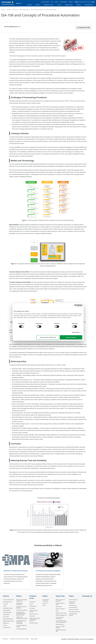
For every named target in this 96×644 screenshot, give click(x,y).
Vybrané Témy (69, 5)
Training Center (73, 607)
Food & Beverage (7, 615)
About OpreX (59, 609)
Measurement (33, 608)
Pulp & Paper (6, 617)
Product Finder (72, 610)
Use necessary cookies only (48, 337)
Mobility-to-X (6, 625)
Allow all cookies (71, 337)
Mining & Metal (7, 612)
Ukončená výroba (34, 625)
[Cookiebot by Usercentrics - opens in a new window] (75, 305)
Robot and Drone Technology (60, 620)
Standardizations (60, 626)
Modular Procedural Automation (16, 571)
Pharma (5, 627)
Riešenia (38, 5)
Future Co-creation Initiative (60, 629)
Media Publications (24, 10)
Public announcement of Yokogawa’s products (35, 622)
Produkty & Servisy (48, 5)
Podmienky (5, 641)
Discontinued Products (74, 614)
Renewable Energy (8, 610)
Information (32, 604)
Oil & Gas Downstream (9, 602)
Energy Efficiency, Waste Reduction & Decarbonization (21, 616)
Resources (15, 10)
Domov (3, 10)
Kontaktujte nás (89, 5)
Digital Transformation (61, 615)
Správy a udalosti (45, 2)
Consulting (32, 611)
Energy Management (21, 631)
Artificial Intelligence (61, 617)
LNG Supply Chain (7, 604)
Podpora (78, 5)
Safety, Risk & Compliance (20, 606)
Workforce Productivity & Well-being (22, 602)
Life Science (32, 618)
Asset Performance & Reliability (21, 609)
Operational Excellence (22, 612)
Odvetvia (29, 5)
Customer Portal (73, 612)
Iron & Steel (6, 619)
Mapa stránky (34, 641)
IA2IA (57, 613)
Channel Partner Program (73, 617)
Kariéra (57, 2)
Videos (44, 607)
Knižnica (59, 5)
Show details (76, 332)
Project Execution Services (34, 613)
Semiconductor (7, 630)
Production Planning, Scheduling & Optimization (21, 624)
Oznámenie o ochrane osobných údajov (19, 641)
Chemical (5, 606)
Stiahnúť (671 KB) (83, 28)
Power (5, 608)
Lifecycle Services (34, 616)
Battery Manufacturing (9, 623)
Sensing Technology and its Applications (61, 624)
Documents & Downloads (46, 602)
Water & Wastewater (8, 621)
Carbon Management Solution (21, 628)
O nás (52, 2)
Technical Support (73, 602)
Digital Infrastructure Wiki (61, 633)
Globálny (71, 2)
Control (31, 606)
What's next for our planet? (60, 602)
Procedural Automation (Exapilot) (44, 572)
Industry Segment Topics (60, 606)
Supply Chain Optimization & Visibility (22, 620)
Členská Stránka (63, 2)
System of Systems (60, 611)
